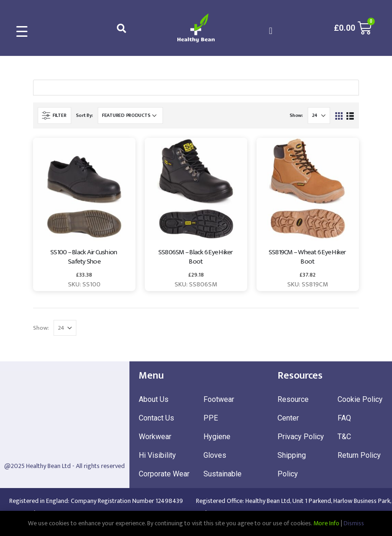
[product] (84, 189)
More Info (326, 523)
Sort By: (84, 115)
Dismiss (354, 523)
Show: (296, 115)
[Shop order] (130, 115)
